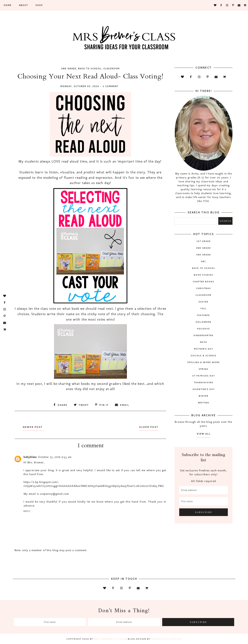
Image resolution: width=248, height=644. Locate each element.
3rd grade (204, 255)
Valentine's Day (204, 389)
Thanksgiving (204, 382)
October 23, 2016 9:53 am (55, 457)
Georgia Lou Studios (167, 639)
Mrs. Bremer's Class (109, 639)
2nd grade (69, 69)
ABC (203, 261)
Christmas (203, 288)
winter (203, 396)
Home (8, 5)
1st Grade (204, 241)
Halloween (203, 322)
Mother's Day (203, 349)
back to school (90, 69)
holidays (203, 329)
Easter (203, 302)
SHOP (39, 5)
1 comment (111, 86)
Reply (27, 511)
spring (203, 369)
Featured (203, 315)
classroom (111, 69)
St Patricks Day (204, 376)
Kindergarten (203, 335)
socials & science (203, 356)
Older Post (148, 427)
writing (204, 403)
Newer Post (33, 427)
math (204, 342)
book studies (203, 275)
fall (203, 308)
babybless (30, 457)
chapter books (203, 282)
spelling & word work (204, 362)
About (23, 5)
